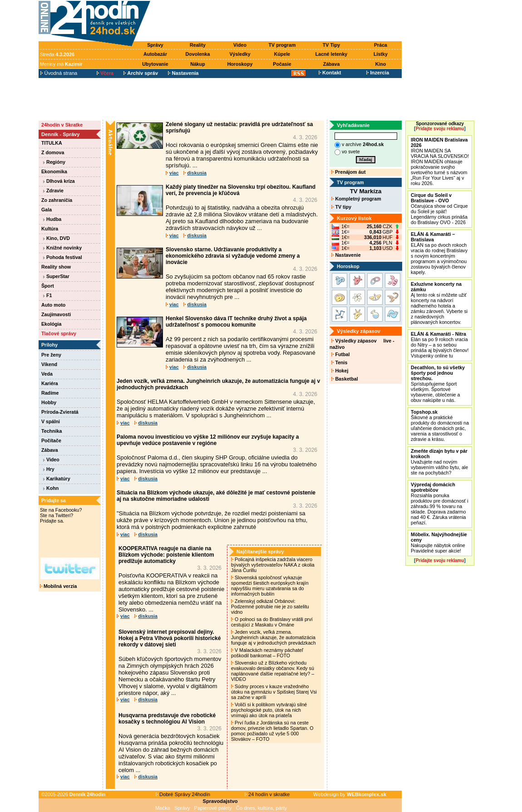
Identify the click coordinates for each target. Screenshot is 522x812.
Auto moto (53, 305)
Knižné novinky (62, 248)
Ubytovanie (155, 64)
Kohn (51, 488)
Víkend (49, 364)
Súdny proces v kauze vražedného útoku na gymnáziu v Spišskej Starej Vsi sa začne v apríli (274, 692)
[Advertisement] (278, 21)
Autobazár (155, 54)
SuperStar (56, 276)
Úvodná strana (59, 73)
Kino (381, 64)
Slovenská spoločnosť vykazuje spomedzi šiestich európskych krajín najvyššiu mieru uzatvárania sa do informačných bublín (270, 586)
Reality (198, 45)
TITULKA (52, 143)
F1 (47, 295)
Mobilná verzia (58, 586)
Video (240, 45)
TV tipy (341, 207)
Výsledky (240, 54)
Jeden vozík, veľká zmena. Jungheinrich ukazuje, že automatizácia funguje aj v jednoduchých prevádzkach (274, 637)
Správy (155, 45)
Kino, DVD (57, 238)
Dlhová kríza (59, 181)
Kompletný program (356, 199)
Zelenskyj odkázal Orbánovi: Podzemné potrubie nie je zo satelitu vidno (270, 607)
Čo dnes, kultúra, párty (262, 808)
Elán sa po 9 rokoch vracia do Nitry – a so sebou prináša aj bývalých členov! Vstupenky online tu (440, 345)
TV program (282, 45)
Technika (52, 431)
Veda (47, 374)
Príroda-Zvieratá (60, 412)
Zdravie (53, 191)
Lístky (381, 54)
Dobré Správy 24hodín (183, 794)
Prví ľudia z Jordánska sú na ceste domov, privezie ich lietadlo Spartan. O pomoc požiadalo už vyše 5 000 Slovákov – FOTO (272, 731)
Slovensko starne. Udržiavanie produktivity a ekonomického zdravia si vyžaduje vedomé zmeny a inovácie (233, 256)
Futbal (340, 354)
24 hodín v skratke (267, 794)
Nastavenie (346, 255)
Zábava (332, 64)
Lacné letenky (331, 54)
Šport (48, 286)
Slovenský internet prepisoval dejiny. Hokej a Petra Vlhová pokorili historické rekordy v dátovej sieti (170, 638)
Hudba (52, 219)
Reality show (56, 267)
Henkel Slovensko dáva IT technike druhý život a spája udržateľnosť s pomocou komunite (236, 322)
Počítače (51, 440)
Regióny (54, 162)
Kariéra (50, 383)
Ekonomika (54, 171)
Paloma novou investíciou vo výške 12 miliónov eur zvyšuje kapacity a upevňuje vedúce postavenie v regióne (208, 440)
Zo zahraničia (57, 200)
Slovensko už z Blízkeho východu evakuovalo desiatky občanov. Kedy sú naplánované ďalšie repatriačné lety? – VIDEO (273, 671)
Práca (381, 45)
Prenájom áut (348, 172)
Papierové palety (213, 808)
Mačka (163, 808)
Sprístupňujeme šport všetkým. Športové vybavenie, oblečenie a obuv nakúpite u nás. (438, 384)
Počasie (282, 64)
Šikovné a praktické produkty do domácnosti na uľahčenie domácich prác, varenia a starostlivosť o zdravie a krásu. (440, 426)
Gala (47, 210)
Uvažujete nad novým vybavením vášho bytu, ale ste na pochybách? (439, 462)
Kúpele (282, 54)
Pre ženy (51, 355)
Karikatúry (57, 479)
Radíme (50, 393)
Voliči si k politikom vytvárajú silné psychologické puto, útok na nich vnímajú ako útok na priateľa (269, 710)
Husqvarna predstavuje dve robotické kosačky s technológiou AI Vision (167, 719)
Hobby (49, 402)
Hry (49, 469)
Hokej (340, 371)
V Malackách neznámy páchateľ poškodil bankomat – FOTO (267, 653)
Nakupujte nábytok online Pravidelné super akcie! (439, 543)
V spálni (51, 421)
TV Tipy (331, 45)
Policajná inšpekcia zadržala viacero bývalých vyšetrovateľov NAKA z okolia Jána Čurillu (273, 565)
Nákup (198, 64)
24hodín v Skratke (62, 125)
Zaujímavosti (56, 314)
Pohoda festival (63, 257)
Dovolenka (198, 54)
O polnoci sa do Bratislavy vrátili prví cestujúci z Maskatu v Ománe (272, 622)
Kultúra (50, 229)
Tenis (339, 362)
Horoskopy (240, 64)
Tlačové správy (59, 333)
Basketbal (345, 379)
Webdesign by (350, 794)
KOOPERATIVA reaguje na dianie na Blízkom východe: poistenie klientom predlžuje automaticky (166, 555)
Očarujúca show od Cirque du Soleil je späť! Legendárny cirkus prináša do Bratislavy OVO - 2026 (439, 209)
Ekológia (51, 324)
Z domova (53, 152)
